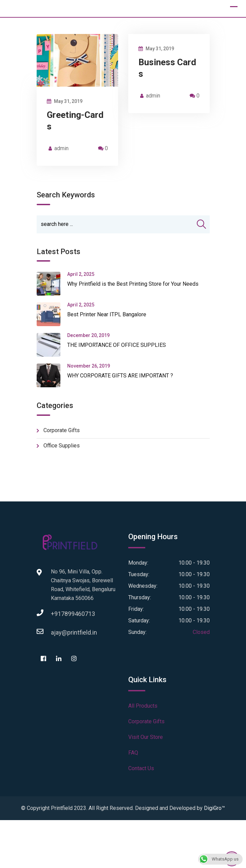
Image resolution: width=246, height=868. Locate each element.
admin (61, 148)
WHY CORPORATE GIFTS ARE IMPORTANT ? (120, 376)
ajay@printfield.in (58, 632)
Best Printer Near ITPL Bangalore (107, 314)
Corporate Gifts (62, 430)
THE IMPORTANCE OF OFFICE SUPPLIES (117, 345)
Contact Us (141, 768)
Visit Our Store (146, 737)
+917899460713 (58, 614)
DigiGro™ (214, 808)
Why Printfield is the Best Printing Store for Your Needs (133, 284)
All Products (143, 706)
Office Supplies (62, 446)
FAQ (133, 753)
